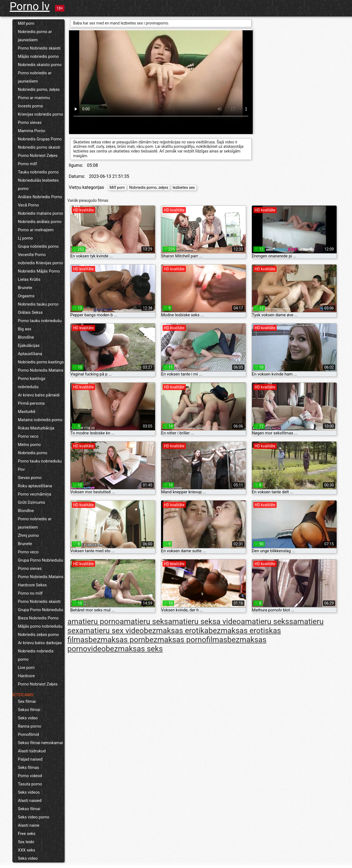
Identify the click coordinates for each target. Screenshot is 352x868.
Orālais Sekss (30, 312)
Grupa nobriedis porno (38, 246)
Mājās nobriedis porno (38, 56)
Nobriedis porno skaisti (39, 147)
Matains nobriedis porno (40, 420)
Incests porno (30, 106)
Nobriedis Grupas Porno (40, 139)
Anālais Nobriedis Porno (40, 197)
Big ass (25, 329)
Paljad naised (30, 759)
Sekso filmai (29, 710)
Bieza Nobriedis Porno (38, 618)
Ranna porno (30, 726)
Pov (21, 469)
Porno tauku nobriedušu (40, 321)
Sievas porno (30, 478)
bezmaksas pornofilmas (186, 640)
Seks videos (29, 792)
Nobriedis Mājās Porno (39, 271)
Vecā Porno (28, 205)
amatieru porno (94, 621)
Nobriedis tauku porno (38, 304)
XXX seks (27, 850)
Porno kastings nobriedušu (32, 383)
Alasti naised (30, 801)
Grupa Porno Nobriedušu (41, 560)
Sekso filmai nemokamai (40, 743)
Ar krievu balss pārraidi (39, 395)
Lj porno (25, 238)
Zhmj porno (28, 535)
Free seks (27, 834)
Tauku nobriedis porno (38, 172)
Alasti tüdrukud (32, 751)
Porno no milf (30, 593)
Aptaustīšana (30, 354)
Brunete (25, 288)
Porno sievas (30, 123)
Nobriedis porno (33, 453)
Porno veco (28, 436)
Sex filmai (27, 701)
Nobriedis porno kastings (41, 362)
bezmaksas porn (117, 640)
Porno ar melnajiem (36, 230)
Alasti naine (29, 825)
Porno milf (27, 164)
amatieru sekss (267, 621)
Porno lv (30, 6)
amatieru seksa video (204, 621)
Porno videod (30, 776)
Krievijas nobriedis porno (41, 114)
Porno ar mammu (34, 98)
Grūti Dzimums (31, 502)
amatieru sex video (112, 631)
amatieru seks (144, 621)
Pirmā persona (31, 403)
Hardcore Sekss (32, 585)
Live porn (26, 668)
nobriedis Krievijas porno (41, 263)
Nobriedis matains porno (41, 213)
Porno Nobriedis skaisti (39, 48)
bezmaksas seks (134, 649)
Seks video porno (34, 817)
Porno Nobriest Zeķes (38, 156)
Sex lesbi (26, 842)
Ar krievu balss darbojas (40, 643)
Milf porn (26, 23)
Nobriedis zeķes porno (38, 635)
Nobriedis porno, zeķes (39, 89)
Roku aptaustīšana (35, 486)
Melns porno (29, 445)
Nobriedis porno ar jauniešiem (35, 36)
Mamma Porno (31, 131)
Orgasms (26, 296)
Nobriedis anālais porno (40, 222)
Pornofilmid (28, 734)
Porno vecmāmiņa (35, 494)
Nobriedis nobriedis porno (36, 655)
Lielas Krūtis (29, 279)
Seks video (28, 718)
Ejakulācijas (29, 345)
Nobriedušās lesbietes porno (38, 184)
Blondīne (26, 337)
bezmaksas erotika (176, 631)
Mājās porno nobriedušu (40, 626)
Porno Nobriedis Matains (41, 370)
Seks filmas (28, 768)
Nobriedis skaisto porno (40, 65)
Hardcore (26, 676)
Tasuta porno (30, 784)
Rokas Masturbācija (36, 428)
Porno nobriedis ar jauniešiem (35, 77)
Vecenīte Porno (32, 255)
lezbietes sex (184, 187)
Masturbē (27, 412)
